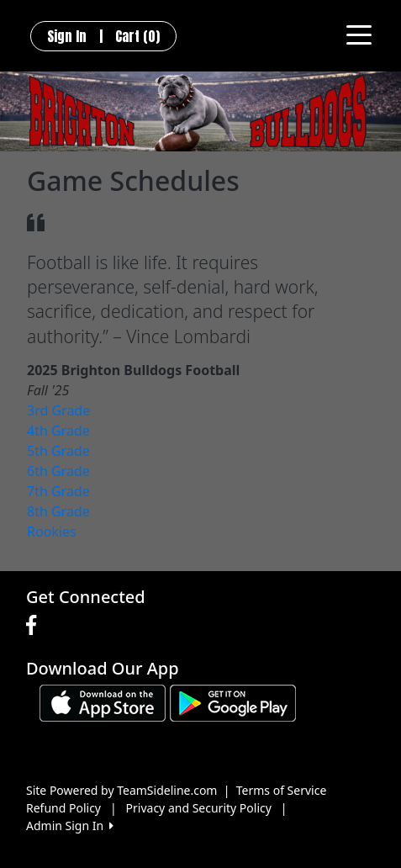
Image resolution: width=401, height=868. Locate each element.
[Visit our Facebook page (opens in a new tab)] (35, 626)
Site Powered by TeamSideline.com (121, 790)
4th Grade (58, 431)
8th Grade (58, 511)
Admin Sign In (70, 826)
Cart (137, 36)
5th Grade (58, 451)
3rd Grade (58, 410)
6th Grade (58, 471)
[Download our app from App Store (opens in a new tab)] (103, 702)
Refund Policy (63, 808)
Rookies (52, 532)
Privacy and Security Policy (199, 808)
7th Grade (58, 491)
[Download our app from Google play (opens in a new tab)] (233, 702)
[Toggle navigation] (359, 34)
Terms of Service (282, 790)
